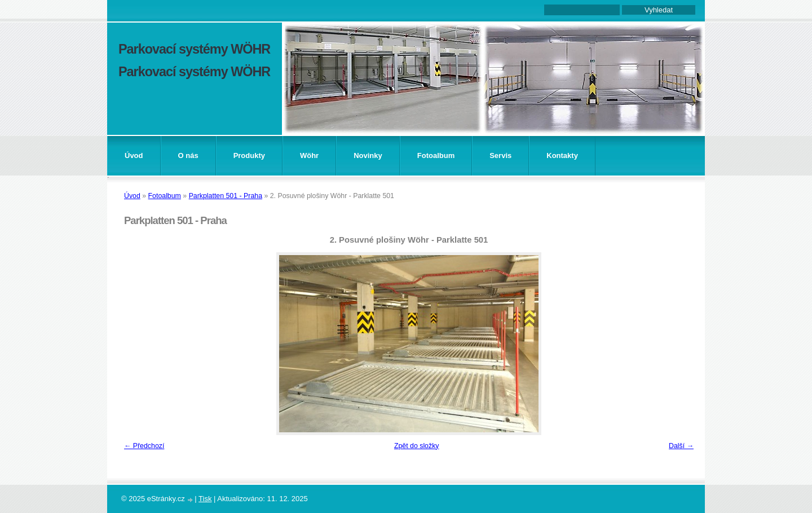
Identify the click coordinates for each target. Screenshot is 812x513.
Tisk (205, 499)
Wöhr (309, 155)
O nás (188, 155)
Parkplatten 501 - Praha (226, 196)
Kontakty (562, 155)
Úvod (134, 155)
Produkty (249, 155)
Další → (681, 446)
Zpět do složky (417, 446)
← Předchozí (144, 446)
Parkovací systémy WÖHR (194, 49)
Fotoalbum (436, 155)
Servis (500, 155)
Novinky (368, 155)
